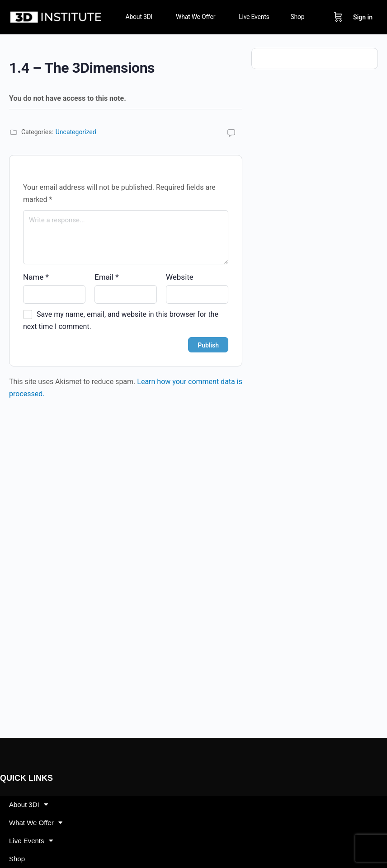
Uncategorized (76, 132)
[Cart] (338, 17)
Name (36, 277)
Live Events (31, 841)
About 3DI (28, 805)
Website (180, 277)
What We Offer (36, 823)
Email (107, 277)
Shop (17, 859)
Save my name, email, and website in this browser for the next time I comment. (121, 320)
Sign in (363, 17)
